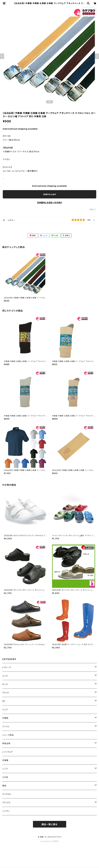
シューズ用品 (8, 735)
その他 (5, 777)
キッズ (5, 684)
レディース (7, 667)
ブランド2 (6, 803)
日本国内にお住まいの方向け (50, 203)
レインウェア (8, 752)
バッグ (5, 710)
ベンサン (6, 811)
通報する (93, 209)
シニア (5, 769)
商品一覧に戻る (50, 824)
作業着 (5, 760)
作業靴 (5, 718)
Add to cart (49, 194)
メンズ (5, 676)
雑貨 (4, 786)
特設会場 (6, 743)
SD (4, 701)
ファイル (6, 726)
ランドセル (7, 794)
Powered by (50, 841)
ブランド (6, 693)
